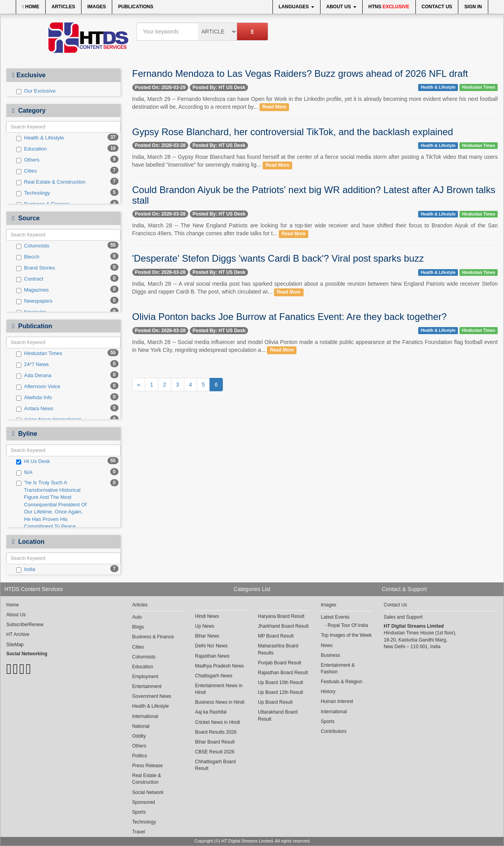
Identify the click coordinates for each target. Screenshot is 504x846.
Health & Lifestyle (40, 138)
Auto (137, 617)
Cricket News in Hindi (217, 722)
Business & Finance (153, 637)
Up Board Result (275, 702)
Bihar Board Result (215, 742)
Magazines (32, 290)
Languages (296, 7)
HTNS (389, 7)
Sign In (473, 7)
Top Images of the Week (346, 635)
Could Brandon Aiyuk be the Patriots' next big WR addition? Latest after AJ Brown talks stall (314, 195)
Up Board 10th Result (281, 682)
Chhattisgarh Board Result (215, 765)
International (145, 716)
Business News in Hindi (220, 702)
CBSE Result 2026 (215, 752)
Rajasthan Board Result (283, 673)
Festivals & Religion (342, 682)
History (328, 692)
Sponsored (144, 802)
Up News (205, 626)
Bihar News (207, 636)
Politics (140, 756)
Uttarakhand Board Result (278, 715)
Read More (274, 107)
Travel (139, 832)
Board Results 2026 (216, 732)
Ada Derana (34, 376)
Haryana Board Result (281, 616)
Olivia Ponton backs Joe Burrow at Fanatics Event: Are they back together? (290, 317)
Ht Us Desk (33, 461)
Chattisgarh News (214, 676)
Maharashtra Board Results (278, 649)
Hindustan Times (39, 353)
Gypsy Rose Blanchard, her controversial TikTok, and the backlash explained (293, 132)
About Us (341, 7)
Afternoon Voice (38, 387)
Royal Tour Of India (348, 625)
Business (331, 655)
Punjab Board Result (280, 663)
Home (31, 7)
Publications (136, 7)
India (26, 569)
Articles (63, 7)
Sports (139, 812)
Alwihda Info (34, 398)
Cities (27, 171)
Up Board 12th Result (281, 692)
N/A (24, 472)
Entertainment (147, 686)
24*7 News (32, 364)
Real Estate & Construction (51, 182)
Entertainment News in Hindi (219, 689)
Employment (145, 677)
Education (31, 149)
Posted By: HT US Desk (219, 87)
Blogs (138, 627)
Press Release (148, 766)
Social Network (148, 792)
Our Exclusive (36, 91)
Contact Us (437, 7)
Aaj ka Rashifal (211, 712)
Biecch (28, 257)
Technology (33, 193)
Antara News (35, 409)
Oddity (139, 736)
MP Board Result (276, 636)
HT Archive (18, 634)
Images (97, 7)
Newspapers (34, 301)
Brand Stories (36, 268)
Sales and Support (403, 617)
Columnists (33, 246)
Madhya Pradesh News (219, 666)
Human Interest (337, 701)
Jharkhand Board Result (283, 626)
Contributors (334, 731)
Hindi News (207, 616)
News (327, 645)
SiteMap (15, 645)
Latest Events (335, 617)
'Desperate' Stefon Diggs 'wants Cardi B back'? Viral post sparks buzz (278, 258)
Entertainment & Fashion (338, 668)
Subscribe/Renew (25, 625)
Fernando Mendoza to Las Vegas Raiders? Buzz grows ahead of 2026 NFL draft (300, 73)
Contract (30, 279)
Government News (152, 696)
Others (28, 160)
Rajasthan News (212, 656)
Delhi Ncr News (211, 646)
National (141, 726)
